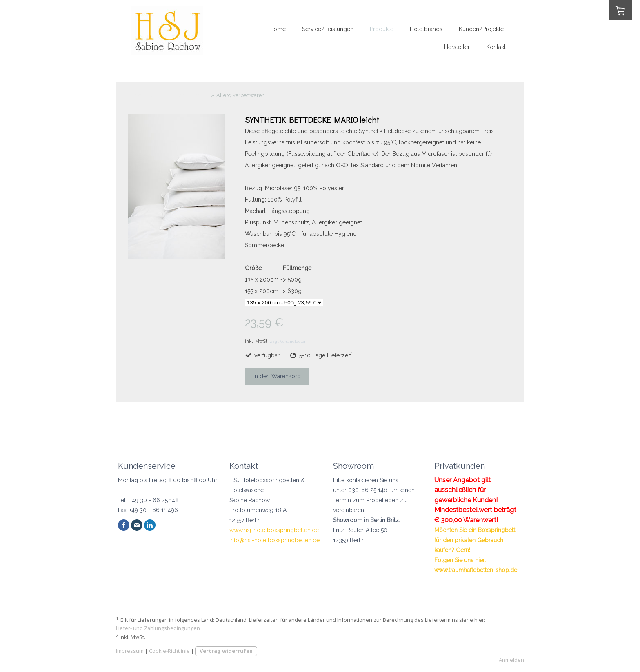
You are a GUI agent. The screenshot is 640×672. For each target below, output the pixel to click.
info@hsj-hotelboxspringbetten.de (274, 540)
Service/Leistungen (328, 29)
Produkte (382, 29)
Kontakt (496, 47)
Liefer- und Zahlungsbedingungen (158, 628)
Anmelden (511, 660)
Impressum (130, 651)
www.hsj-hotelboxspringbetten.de (274, 530)
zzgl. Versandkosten (288, 342)
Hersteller (457, 47)
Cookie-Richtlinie (169, 651)
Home (278, 29)
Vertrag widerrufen (226, 651)
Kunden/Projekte (481, 29)
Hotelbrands (426, 29)
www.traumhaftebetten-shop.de (476, 570)
